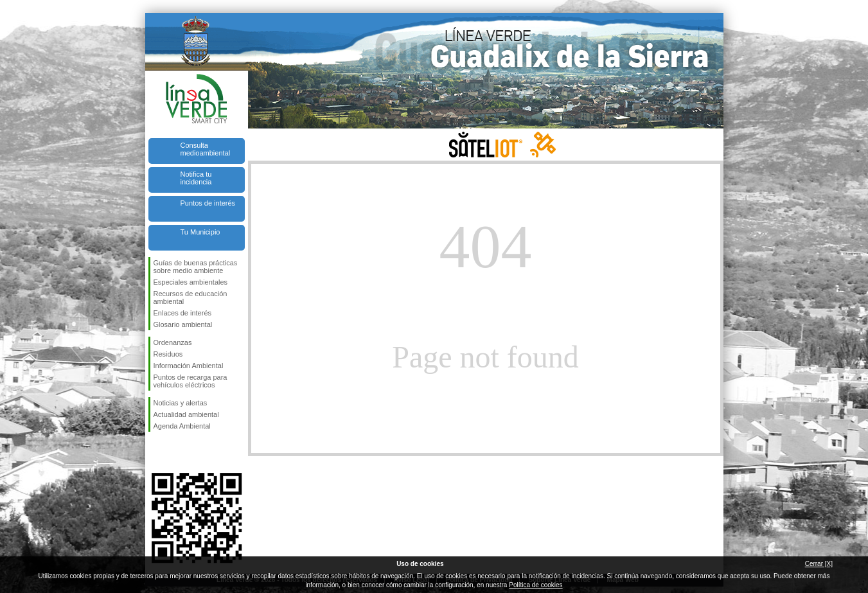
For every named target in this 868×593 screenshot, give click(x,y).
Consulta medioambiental (206, 149)
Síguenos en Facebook (156, 452)
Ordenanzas (173, 342)
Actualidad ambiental (186, 414)
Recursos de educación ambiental (190, 297)
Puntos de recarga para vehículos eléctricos (190, 381)
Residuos (168, 354)
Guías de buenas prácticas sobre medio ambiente (196, 267)
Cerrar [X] (819, 564)
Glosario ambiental (183, 324)
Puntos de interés (208, 203)
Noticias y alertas (181, 403)
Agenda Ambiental (182, 426)
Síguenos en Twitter (177, 452)
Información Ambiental (189, 366)
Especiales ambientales (191, 282)
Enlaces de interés (183, 313)
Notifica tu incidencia (196, 178)
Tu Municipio (200, 232)
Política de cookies (536, 585)
